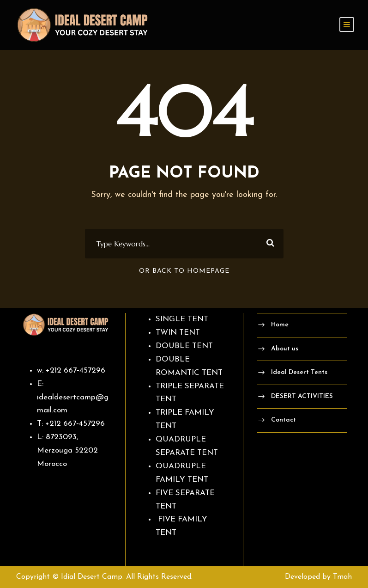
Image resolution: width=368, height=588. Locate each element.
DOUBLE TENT (184, 346)
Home (280, 325)
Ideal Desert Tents (299, 372)
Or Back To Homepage (184, 271)
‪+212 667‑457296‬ (75, 371)
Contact (284, 420)
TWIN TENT (178, 333)
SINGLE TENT (182, 319)
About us (285, 349)
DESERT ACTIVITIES (302, 396)
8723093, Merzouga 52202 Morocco (67, 450)
